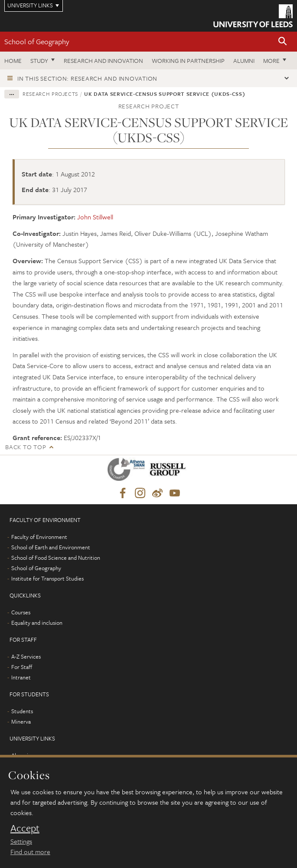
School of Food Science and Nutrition (56, 558)
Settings (21, 841)
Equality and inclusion (37, 623)
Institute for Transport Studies (47, 578)
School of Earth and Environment (51, 547)
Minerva (21, 721)
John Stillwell (95, 217)
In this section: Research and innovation (87, 78)
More (271, 60)
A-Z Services (26, 656)
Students (22, 711)
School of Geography (37, 41)
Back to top (26, 447)
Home (13, 60)
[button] (283, 42)
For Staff (22, 667)
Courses (21, 612)
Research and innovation (103, 60)
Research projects (50, 94)
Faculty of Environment (39, 537)
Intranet (21, 677)
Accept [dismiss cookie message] (25, 828)
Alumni (244, 60)
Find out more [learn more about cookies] (30, 852)
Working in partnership (188, 60)
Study (39, 60)
